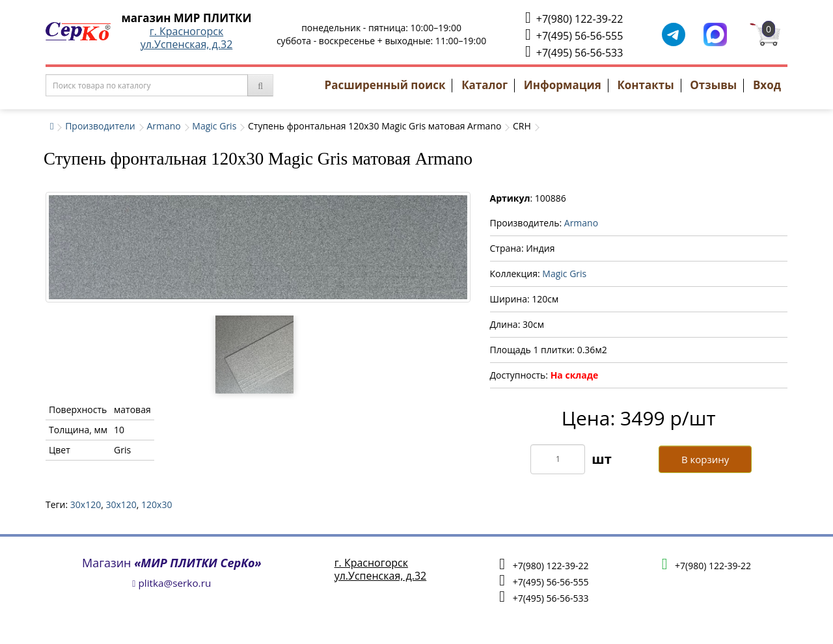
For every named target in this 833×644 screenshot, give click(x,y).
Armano (163, 126)
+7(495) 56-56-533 (574, 52)
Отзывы (713, 85)
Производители (100, 126)
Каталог (485, 85)
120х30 (157, 504)
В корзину (705, 459)
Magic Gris (214, 126)
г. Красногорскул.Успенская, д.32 (187, 38)
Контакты (645, 85)
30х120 (121, 504)
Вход (767, 85)
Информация (563, 85)
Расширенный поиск (385, 85)
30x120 (86, 504)
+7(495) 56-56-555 (574, 35)
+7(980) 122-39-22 (574, 18)
